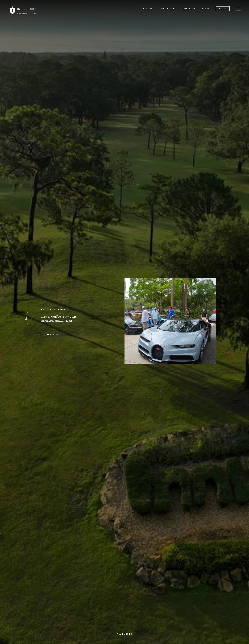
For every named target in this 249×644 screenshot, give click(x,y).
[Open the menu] (239, 9)
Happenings (167, 9)
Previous (28, 312)
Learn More (52, 334)
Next (28, 324)
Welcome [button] (147, 9)
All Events (124, 636)
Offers (205, 9)
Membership (189, 9)
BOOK (223, 9)
